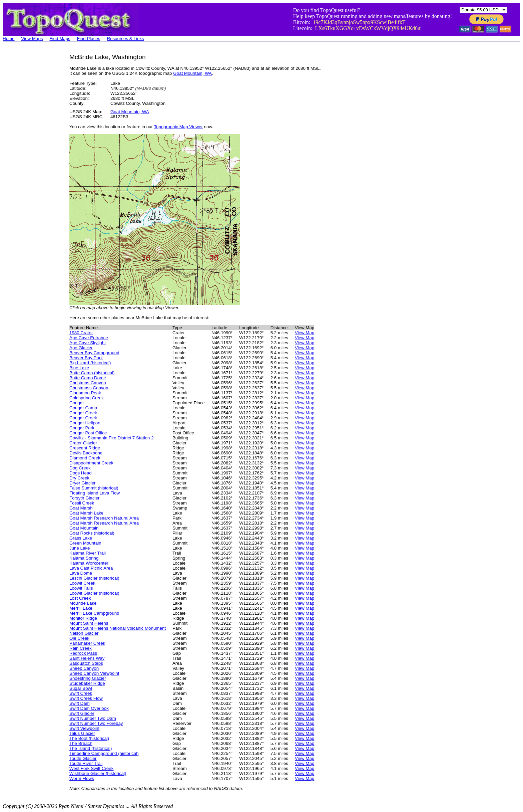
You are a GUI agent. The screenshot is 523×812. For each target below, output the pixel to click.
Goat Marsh (81, 508)
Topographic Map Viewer (178, 127)
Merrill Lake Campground (94, 613)
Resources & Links (125, 39)
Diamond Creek (85, 458)
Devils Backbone (86, 453)
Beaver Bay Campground (94, 353)
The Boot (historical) (89, 738)
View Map (305, 333)
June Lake (80, 548)
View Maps (32, 39)
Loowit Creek (82, 583)
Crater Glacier (83, 443)
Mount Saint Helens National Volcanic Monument (118, 628)
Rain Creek (81, 648)
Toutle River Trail (86, 763)
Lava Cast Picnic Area (91, 568)
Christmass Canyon (89, 388)
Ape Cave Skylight (88, 343)
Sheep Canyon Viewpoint (94, 673)
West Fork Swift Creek (91, 768)
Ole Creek (79, 638)
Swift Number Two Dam (93, 718)
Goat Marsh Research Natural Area (104, 518)
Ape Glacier (81, 348)
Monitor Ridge (83, 618)
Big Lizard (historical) (90, 363)
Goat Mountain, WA (192, 73)
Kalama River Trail (88, 553)
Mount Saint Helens (89, 623)
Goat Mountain (84, 528)
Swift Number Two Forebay (96, 723)
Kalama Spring (84, 558)
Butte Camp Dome (88, 378)
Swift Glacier (82, 713)
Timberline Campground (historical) (104, 753)
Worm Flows (82, 778)
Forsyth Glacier (84, 498)
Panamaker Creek (87, 643)
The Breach (81, 743)
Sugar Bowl (81, 688)
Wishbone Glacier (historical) (98, 773)
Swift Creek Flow (86, 698)
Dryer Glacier (83, 483)
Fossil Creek (82, 503)
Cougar (77, 403)
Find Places (89, 39)
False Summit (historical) (94, 488)
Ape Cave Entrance (89, 338)
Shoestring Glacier (88, 678)
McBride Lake (83, 603)
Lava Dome (81, 573)
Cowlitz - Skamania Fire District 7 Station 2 (112, 438)
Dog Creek (80, 468)
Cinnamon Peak (85, 393)
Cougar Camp (83, 408)
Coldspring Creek (87, 398)
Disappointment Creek (91, 463)
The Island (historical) (91, 748)
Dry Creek (79, 478)
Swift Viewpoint (84, 728)
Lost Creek (80, 598)
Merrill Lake (81, 608)
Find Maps (60, 39)
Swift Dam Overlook (89, 708)
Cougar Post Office (88, 433)
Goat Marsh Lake (86, 513)
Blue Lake (79, 368)
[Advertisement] (29, 154)
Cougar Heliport (85, 423)
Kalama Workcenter (89, 563)
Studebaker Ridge (87, 683)
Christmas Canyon (88, 383)
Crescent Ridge (85, 448)
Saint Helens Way (87, 658)
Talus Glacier (82, 733)
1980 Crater (81, 333)
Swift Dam (80, 703)
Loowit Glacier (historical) (94, 593)
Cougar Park (82, 428)
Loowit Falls (81, 588)
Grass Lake (81, 538)
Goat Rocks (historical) (92, 533)
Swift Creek (81, 693)
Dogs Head (81, 473)
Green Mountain (85, 543)
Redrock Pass (83, 653)
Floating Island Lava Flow (95, 493)
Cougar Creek (83, 413)
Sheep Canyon (84, 668)
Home (9, 39)
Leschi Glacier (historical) (94, 578)
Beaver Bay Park (86, 358)
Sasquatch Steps (86, 663)
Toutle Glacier (83, 758)
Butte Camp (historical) (92, 373)
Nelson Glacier (84, 633)
